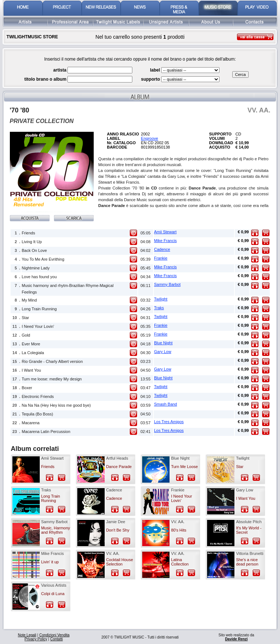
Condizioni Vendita (55, 635)
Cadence (162, 249)
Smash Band (166, 404)
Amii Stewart (166, 232)
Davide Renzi (236, 639)
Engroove (150, 138)
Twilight (161, 299)
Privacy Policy (36, 639)
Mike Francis (166, 241)
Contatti (57, 639)
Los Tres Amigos (169, 422)
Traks (159, 308)
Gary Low (163, 352)
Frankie (161, 258)
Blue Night (164, 343)
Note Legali (27, 635)
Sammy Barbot (168, 284)
